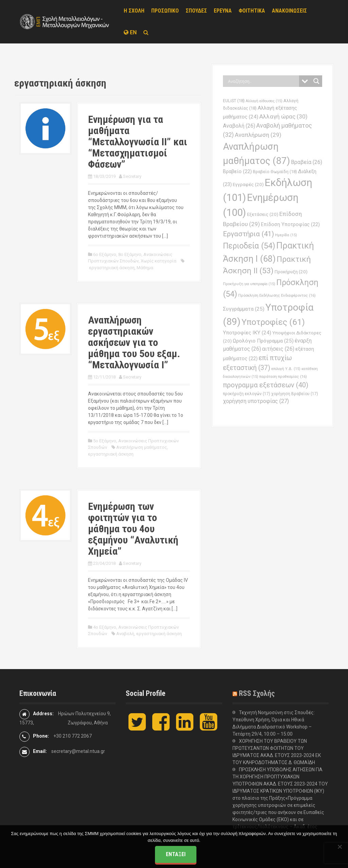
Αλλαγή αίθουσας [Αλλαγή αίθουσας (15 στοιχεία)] (264, 101)
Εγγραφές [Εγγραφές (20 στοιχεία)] (248, 184)
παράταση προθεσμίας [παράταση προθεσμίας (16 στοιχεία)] (283, 376)
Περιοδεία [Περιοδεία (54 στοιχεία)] (249, 246)
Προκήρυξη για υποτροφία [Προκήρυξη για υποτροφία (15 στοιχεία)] (249, 284)
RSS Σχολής (257, 693)
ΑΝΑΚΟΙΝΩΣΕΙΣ (289, 11)
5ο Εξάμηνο (105, 441)
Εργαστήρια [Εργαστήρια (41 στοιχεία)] (248, 234)
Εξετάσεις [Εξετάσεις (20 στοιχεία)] (263, 214)
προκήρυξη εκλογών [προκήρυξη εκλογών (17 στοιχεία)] (247, 394)
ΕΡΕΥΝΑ (223, 11)
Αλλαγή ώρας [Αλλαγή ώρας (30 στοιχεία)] (283, 116)
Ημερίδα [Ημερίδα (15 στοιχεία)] (286, 235)
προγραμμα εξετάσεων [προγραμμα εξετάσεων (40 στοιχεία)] (266, 385)
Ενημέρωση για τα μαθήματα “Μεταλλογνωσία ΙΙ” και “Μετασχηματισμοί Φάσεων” (138, 142)
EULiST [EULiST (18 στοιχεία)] (234, 101)
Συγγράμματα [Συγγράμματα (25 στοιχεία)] (244, 309)
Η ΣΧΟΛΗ (134, 11)
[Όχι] (340, 847)
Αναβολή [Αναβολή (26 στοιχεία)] (239, 126)
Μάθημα (145, 268)
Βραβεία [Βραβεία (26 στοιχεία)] (307, 162)
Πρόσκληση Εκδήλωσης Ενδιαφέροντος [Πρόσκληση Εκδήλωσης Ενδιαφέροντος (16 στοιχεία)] (277, 295)
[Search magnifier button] (316, 81)
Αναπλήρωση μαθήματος (142, 447)
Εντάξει (176, 854)
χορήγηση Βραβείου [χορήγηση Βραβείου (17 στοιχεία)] (295, 394)
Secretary (132, 176)
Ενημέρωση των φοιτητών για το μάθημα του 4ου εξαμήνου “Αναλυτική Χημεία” (133, 529)
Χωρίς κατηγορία (159, 261)
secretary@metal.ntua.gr (78, 751)
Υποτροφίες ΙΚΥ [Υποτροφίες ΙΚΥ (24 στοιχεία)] (247, 333)
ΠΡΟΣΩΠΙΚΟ (165, 11)
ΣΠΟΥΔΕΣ (196, 11)
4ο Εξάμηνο (105, 627)
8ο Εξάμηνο (130, 254)
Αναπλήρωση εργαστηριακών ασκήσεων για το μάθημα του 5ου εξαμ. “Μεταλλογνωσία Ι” (134, 342)
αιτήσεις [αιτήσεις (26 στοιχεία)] (278, 349)
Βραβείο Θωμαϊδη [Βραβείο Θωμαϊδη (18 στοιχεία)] (275, 172)
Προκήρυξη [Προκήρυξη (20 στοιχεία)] (291, 272)
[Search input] (263, 81)
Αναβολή (125, 634)
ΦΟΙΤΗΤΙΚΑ (252, 11)
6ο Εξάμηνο (105, 254)
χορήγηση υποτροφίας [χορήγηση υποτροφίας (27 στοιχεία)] (256, 401)
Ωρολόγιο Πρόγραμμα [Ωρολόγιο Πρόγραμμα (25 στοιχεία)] (263, 341)
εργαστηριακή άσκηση (112, 268)
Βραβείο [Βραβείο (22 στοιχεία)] (237, 172)
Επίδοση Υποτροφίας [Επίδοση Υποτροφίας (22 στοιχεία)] (290, 225)
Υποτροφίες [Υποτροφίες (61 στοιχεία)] (273, 322)
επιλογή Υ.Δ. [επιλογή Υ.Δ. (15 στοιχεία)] (286, 369)
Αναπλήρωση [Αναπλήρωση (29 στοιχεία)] (258, 135)
